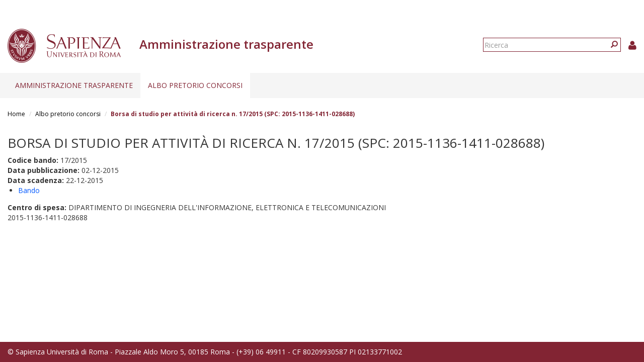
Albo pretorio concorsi (195, 85)
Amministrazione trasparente (74, 85)
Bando (29, 190)
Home (16, 114)
